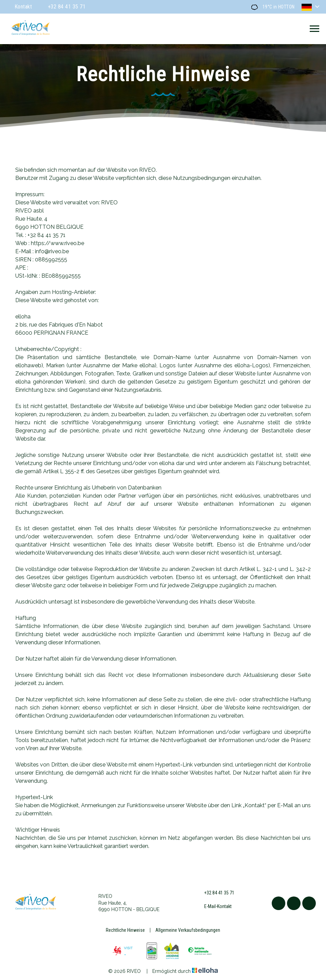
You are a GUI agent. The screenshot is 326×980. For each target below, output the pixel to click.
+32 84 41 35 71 (215, 893)
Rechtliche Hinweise (125, 930)
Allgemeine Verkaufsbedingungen (188, 930)
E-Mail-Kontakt (214, 906)
